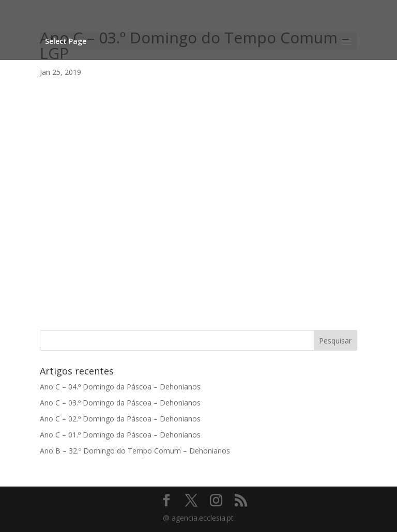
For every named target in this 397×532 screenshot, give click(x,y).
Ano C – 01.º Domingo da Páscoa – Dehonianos (120, 435)
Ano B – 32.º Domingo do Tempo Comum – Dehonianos (135, 451)
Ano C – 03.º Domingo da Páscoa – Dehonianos (120, 403)
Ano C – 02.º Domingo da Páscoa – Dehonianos (120, 419)
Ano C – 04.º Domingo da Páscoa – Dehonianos (120, 387)
